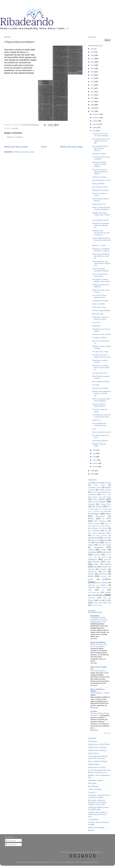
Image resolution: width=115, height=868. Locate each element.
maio (95, 453)
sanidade (108, 592)
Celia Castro (99, 485)
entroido (104, 557)
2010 (92, 101)
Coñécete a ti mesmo (99, 177)
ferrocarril (107, 559)
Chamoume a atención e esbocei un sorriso (100, 318)
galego (96, 564)
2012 (92, 95)
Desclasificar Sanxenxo (98, 671)
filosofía (96, 562)
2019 (92, 72)
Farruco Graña (106, 495)
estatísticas (92, 559)
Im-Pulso (94, 711)
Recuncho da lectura (99, 528)
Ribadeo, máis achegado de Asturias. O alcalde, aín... (101, 393)
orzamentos (103, 569)
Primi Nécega (100, 526)
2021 (92, 65)
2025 (92, 52)
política (107, 579)
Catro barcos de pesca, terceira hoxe (100, 275)
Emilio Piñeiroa (105, 490)
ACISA (98, 483)
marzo (95, 460)
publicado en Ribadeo (97, 585)
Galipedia (91, 504)
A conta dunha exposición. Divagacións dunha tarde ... (102, 240)
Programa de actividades (101, 190)
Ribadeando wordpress (96, 780)
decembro (96, 114)
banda (106, 540)
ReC (110, 526)
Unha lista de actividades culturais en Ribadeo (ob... (101, 225)
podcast (91, 579)
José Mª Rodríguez (99, 512)
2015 (92, 85)
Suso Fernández (94, 531)
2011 (92, 98)
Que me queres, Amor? (100, 187)
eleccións (97, 555)
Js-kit (94, 429)
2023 (92, 59)
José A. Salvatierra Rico (96, 511)
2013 (92, 92)
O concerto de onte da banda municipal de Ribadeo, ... (100, 172)
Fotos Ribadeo (99, 499)
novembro (96, 118)
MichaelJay (76, 862)
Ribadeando (95, 616)
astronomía (107, 538)
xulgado (96, 603)
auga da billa (96, 540)
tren (100, 600)
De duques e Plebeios (100, 338)
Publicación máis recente (16, 147)
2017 (92, 78)
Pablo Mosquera (100, 521)
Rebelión (91, 830)
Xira (106, 531)
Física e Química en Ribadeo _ (98, 690)
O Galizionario (93, 819)
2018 (92, 75)
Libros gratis (92, 783)
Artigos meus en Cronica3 (97, 767)
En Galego (96, 385)
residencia (91, 587)
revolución (104, 588)
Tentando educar (94, 764)
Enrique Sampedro (97, 492)
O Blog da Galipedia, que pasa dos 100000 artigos (98, 808)
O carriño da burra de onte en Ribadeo (101, 158)
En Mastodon (93, 741)
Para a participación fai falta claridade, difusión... (100, 148)
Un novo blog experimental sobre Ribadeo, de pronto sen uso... (99, 771)
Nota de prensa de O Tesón (101, 180)
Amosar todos (107, 733)
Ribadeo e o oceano (99, 245)
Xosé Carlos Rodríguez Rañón (99, 533)
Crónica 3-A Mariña (95, 789)
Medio (108, 514)
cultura (91, 550)
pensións (91, 574)
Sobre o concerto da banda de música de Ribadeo (101, 208)
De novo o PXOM (98, 304)
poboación (104, 576)
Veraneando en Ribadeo (100, 301)
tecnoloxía (92, 598)
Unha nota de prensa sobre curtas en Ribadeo (101, 400)
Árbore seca (96, 420)
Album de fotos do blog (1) (97, 750)
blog (97, 542)
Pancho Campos (94, 523)
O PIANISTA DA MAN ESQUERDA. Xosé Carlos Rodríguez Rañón (99, 620)
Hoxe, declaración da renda (101, 432)
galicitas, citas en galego (96, 827)
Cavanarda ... (92, 792)
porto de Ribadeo (102, 583)
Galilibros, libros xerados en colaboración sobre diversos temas (98, 814)
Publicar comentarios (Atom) (24, 152)
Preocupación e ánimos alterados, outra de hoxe (101, 280)
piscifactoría (103, 574)
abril (94, 457)
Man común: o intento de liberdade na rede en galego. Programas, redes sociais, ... (98, 802)
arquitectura (93, 538)
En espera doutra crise (100, 373)
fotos (109, 562)
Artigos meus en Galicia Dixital (99, 744)
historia (108, 564)
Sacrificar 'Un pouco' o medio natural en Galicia (101, 356)
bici (89, 542)
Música (91, 518)
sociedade (15, 128)
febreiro (96, 463)
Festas (109, 497)
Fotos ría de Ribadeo (97, 502)
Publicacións (11, 840)
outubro (96, 121)
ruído (90, 590)
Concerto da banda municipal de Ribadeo (101, 270)
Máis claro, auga (98, 314)
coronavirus (99, 547)
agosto (95, 127)
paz (104, 572)
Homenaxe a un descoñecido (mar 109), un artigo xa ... (101, 233)
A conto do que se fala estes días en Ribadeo (100, 135)
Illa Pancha (97, 506)
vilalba (108, 600)
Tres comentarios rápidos (101, 382)
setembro (96, 124)
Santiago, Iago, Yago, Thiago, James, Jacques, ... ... (101, 215)
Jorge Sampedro (103, 509)
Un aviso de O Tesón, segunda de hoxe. (100, 296)
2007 (92, 111)
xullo (95, 131)
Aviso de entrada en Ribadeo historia (99, 405)
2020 (92, 68)
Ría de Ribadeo (93, 786)
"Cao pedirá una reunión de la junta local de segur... (102, 416)
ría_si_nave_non (94, 592)
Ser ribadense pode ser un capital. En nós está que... (101, 141)
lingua (95, 567)
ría (103, 590)
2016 (92, 82)
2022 (92, 62)
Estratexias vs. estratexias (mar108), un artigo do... (101, 250)
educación (107, 552)
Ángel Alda (107, 603)
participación (92, 572)
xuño (95, 450)
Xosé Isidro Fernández (100, 535)
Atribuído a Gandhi (99, 154)
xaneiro (95, 467)
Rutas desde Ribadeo (98, 642)
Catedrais (108, 483)
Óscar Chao (96, 605)
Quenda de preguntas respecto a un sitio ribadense (99, 164)
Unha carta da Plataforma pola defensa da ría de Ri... (101, 256)
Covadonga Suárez (95, 487)
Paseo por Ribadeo (99, 184)
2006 (92, 471)
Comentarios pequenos (100, 441)
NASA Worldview (97, 693)
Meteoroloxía (100, 516)
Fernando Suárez (97, 497)
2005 (92, 474)
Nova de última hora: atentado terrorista (99, 424)
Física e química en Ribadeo (98, 761)
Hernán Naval (106, 504)
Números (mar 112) (99, 204)
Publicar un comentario (15, 137)
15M (90, 483)
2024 (92, 55)
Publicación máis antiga (71, 147)
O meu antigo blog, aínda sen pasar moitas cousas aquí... (98, 757)
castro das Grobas (104, 545)
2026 (92, 49)
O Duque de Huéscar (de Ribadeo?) (101, 286)
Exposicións (96, 326)
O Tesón (107, 518)
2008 (92, 108)
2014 (92, 88)
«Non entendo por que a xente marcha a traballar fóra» (101, 263)
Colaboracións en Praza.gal (97, 747)
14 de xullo (96, 322)
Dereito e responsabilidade (101, 310)
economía (92, 552)
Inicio (44, 147)
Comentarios (11, 845)
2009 (92, 105)
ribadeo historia (93, 753)
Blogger (96, 862)
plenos (91, 576)
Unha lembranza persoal (100, 220)
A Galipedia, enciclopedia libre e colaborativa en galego (99, 796)
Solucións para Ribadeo (100, 388)
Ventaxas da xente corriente (102, 334)
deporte (104, 550)
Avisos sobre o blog (99, 307)
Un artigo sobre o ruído (100, 352)
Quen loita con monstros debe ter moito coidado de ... (101, 368)
